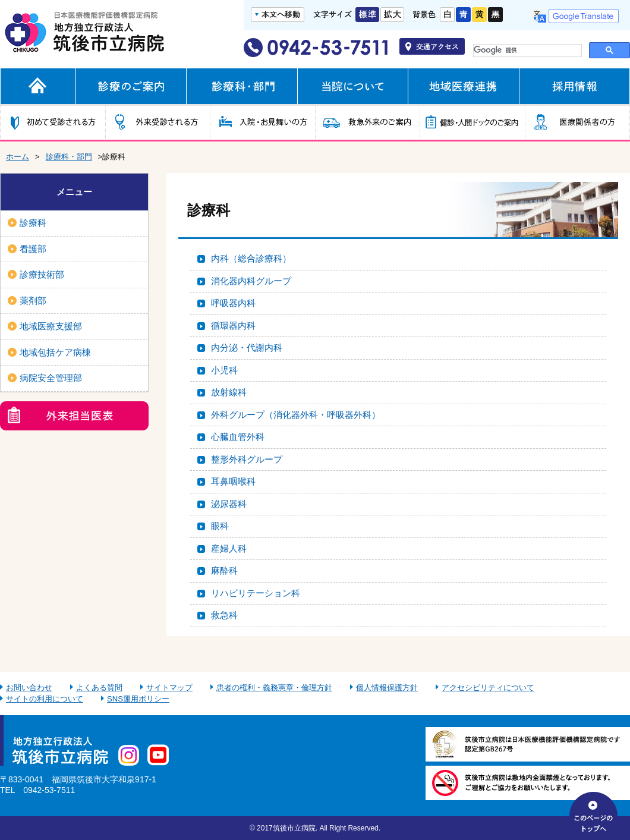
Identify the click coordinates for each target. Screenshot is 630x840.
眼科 (220, 526)
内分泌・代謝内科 (247, 347)
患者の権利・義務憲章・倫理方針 (274, 688)
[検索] (525, 51)
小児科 (224, 370)
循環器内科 (233, 325)
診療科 (33, 223)
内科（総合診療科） (251, 258)
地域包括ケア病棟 (55, 352)
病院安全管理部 (51, 378)
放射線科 (229, 392)
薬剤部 (33, 301)
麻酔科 (224, 570)
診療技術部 (42, 274)
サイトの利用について (45, 699)
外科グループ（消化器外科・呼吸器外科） (296, 415)
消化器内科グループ (251, 281)
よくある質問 (99, 688)
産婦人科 (229, 548)
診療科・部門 (69, 157)
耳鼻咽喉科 (233, 481)
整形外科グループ (247, 459)
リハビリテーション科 (256, 593)
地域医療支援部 (51, 326)
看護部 (33, 249)
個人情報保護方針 (387, 688)
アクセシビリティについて (488, 688)
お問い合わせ (29, 688)
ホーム (18, 157)
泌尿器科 (229, 504)
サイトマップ (169, 688)
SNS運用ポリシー (138, 699)
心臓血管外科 (238, 437)
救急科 (224, 615)
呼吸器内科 (233, 303)
